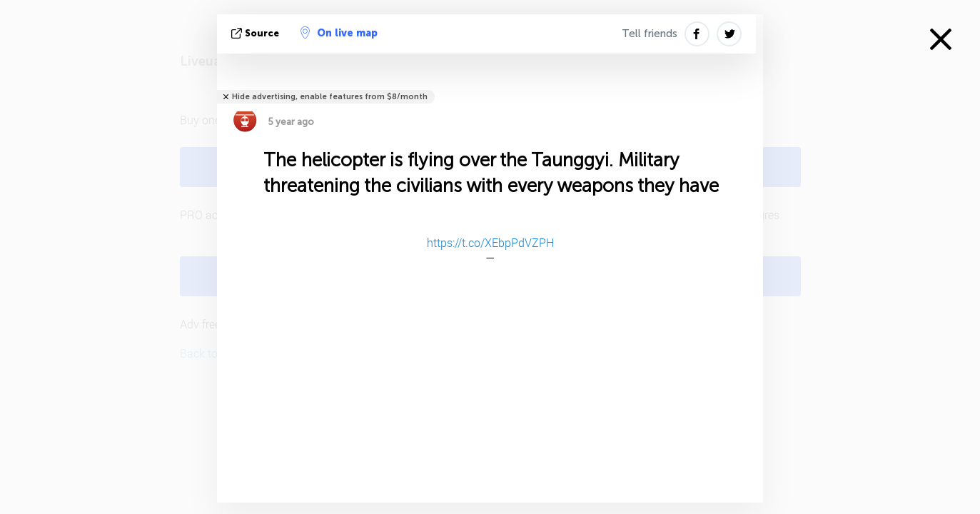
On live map (339, 33)
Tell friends (650, 34)
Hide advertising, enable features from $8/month (330, 97)
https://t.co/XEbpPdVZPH (490, 242)
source (257, 33)
